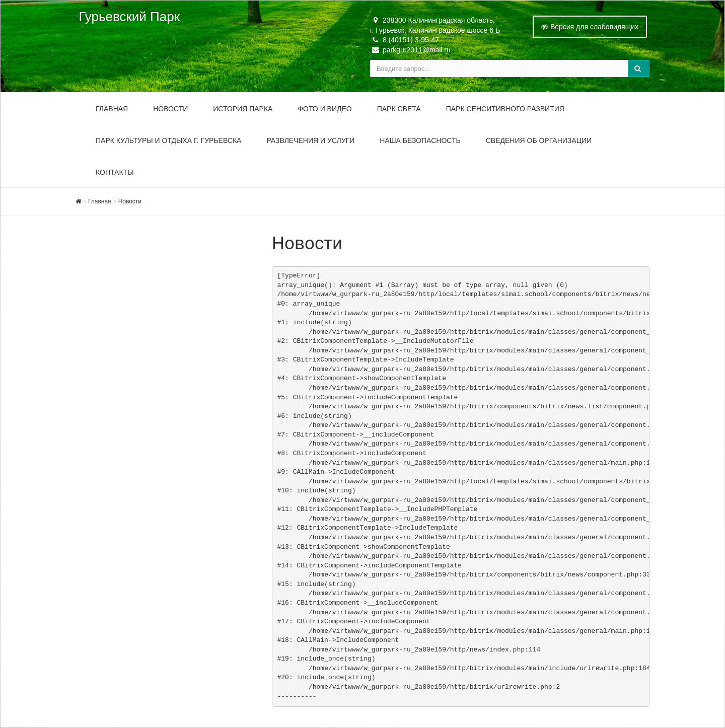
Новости (170, 109)
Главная (112, 109)
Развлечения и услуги (310, 140)
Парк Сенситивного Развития (505, 109)
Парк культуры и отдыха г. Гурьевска (168, 140)
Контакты (115, 172)
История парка (243, 109)
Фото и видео (324, 109)
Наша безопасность (420, 140)
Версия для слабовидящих (590, 27)
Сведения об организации (539, 140)
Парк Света (399, 109)
